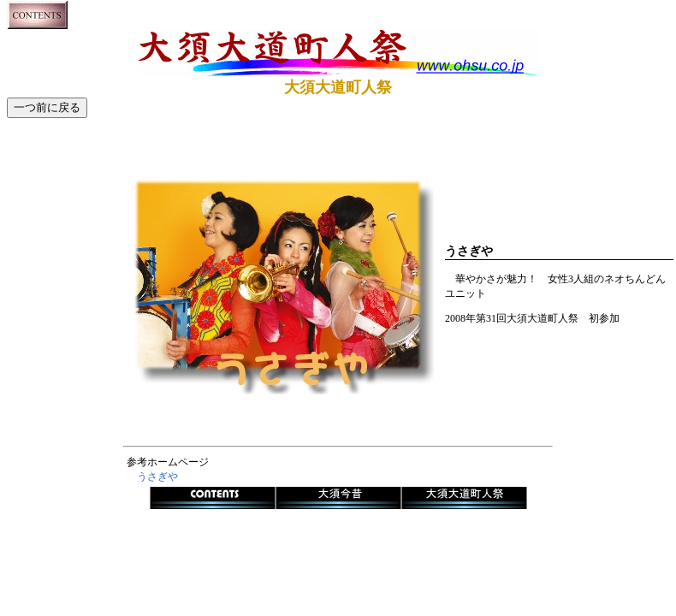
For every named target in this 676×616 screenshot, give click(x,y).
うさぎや (157, 477)
